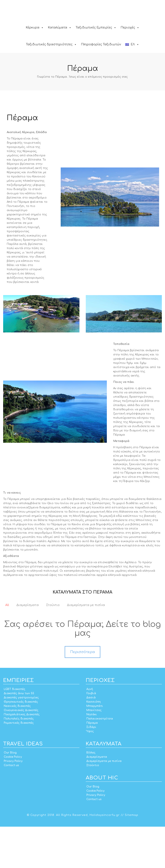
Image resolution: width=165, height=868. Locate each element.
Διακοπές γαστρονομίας (21, 739)
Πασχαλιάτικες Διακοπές (22, 756)
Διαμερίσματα (97, 798)
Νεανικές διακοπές (17, 747)
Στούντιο (93, 807)
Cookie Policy (13, 798)
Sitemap (131, 856)
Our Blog (10, 794)
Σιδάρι (91, 768)
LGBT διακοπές (15, 730)
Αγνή (90, 730)
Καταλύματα (60, 28)
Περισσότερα (82, 693)
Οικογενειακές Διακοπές (21, 752)
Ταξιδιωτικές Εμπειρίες (96, 28)
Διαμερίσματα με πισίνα (104, 802)
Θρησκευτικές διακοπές (21, 743)
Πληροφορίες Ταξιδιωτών (101, 44)
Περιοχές (130, 28)
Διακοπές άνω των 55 (19, 735)
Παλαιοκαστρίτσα (100, 760)
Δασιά (91, 739)
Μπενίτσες (94, 752)
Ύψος (90, 773)
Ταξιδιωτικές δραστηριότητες (51, 44)
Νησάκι (92, 756)
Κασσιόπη (94, 743)
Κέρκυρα (35, 28)
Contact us (11, 807)
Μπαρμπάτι (95, 747)
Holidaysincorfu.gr (105, 856)
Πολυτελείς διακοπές (19, 760)
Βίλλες (91, 794)
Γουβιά (91, 735)
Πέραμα (92, 764)
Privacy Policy (13, 802)
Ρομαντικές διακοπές (19, 764)
